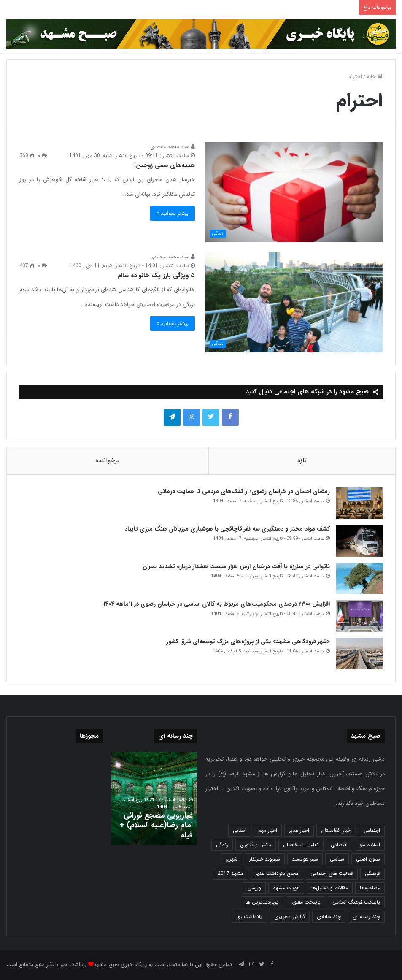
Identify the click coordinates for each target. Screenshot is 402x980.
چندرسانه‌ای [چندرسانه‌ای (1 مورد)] (329, 916)
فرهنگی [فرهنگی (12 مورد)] (372, 873)
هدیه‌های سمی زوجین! (165, 165)
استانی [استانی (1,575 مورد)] (240, 830)
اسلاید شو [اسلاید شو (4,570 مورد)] (370, 845)
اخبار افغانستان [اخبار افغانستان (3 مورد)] (336, 830)
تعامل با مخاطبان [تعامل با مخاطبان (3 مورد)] (301, 845)
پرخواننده (107, 460)
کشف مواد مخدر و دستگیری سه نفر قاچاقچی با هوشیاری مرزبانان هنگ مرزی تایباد (227, 529)
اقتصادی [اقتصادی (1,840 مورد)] (339, 845)
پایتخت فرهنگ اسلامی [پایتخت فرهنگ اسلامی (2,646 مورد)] (356, 902)
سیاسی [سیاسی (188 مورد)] (337, 859)
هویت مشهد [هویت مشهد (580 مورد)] (286, 888)
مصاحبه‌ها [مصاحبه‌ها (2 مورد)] (370, 888)
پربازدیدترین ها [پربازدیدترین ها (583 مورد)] (262, 902)
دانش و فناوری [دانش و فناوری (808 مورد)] (256, 845)
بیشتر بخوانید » (173, 213)
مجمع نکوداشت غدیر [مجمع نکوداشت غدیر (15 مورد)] (277, 873)
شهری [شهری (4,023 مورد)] (231, 859)
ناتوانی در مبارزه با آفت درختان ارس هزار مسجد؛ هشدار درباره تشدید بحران (236, 566)
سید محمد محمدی (173, 147)
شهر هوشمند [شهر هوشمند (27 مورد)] (305, 859)
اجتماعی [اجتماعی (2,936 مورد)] (372, 830)
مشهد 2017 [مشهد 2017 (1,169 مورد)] (231, 873)
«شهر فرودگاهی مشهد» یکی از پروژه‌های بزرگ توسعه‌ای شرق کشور (248, 642)
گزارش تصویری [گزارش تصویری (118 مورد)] (290, 916)
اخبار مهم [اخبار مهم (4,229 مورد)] (268, 830)
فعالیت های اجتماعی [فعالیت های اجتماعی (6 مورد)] (332, 873)
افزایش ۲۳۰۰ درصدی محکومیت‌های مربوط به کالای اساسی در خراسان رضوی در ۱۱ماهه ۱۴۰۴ (216, 604)
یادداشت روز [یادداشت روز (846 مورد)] (249, 916)
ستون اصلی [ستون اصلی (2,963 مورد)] (368, 859)
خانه (375, 77)
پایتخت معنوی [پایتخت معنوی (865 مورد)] (305, 902)
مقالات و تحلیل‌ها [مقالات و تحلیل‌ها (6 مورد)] (330, 888)
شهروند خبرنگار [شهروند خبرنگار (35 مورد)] (265, 859)
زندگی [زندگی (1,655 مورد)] (222, 845)
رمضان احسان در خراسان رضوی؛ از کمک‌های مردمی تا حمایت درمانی (244, 491)
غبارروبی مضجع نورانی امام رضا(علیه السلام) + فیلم (156, 825)
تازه (302, 460)
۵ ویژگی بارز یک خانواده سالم (156, 276)
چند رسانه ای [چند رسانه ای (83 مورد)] (366, 916)
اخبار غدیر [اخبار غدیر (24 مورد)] (299, 830)
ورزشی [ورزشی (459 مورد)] (254, 888)
